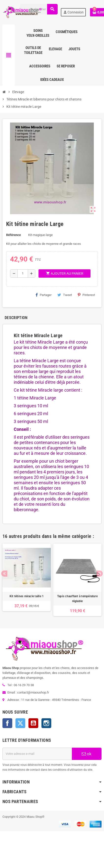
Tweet (65, 295)
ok (87, 754)
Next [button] (100, 574)
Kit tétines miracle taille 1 (27, 596)
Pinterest (86, 295)
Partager (44, 295)
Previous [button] (4, 574)
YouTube (33, 723)
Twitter (20, 723)
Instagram (46, 723)
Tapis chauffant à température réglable (77, 599)
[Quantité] (23, 273)
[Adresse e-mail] (37, 754)
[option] (27, 580)
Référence (13, 235)
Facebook (7, 723)
